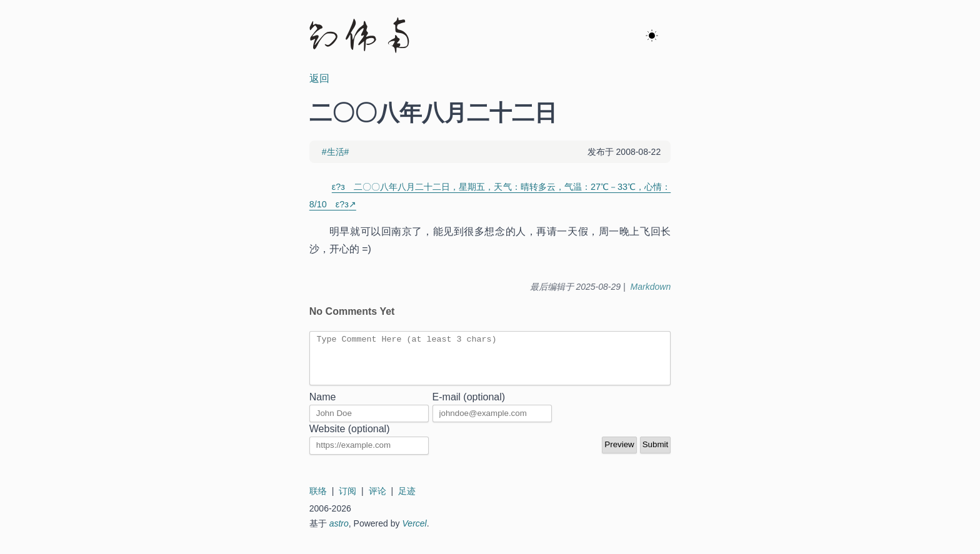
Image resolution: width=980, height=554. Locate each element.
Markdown (651, 287)
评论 (377, 500)
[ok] (652, 36)
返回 (319, 78)
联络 (318, 500)
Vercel (415, 533)
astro (339, 533)
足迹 (407, 500)
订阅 (347, 500)
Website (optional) (350, 438)
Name (323, 406)
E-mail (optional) (469, 406)
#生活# (336, 152)
